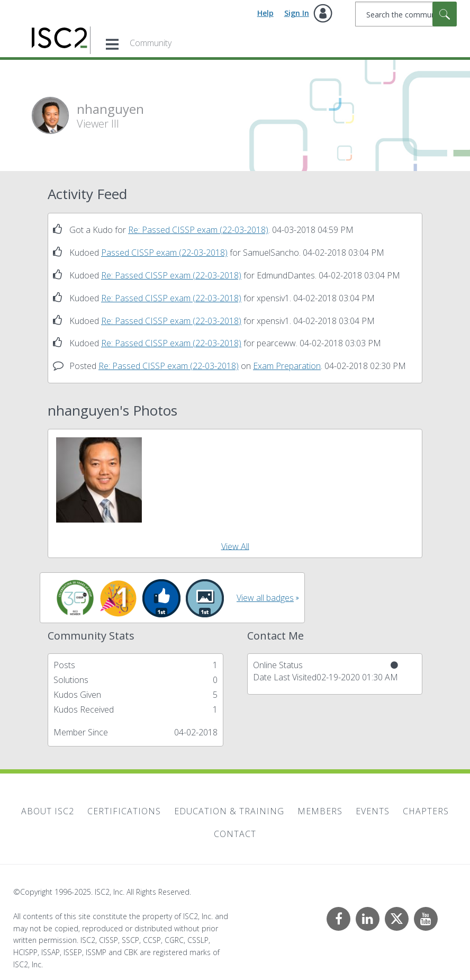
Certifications (124, 811)
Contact (235, 834)
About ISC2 (48, 811)
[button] (99, 480)
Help (265, 13)
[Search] (406, 14)
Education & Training (229, 811)
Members (320, 811)
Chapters (426, 811)
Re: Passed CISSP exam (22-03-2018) (198, 230)
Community (151, 43)
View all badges (265, 598)
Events (373, 811)
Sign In (297, 13)
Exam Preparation (287, 366)
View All (235, 546)
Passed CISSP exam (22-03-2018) (164, 253)
